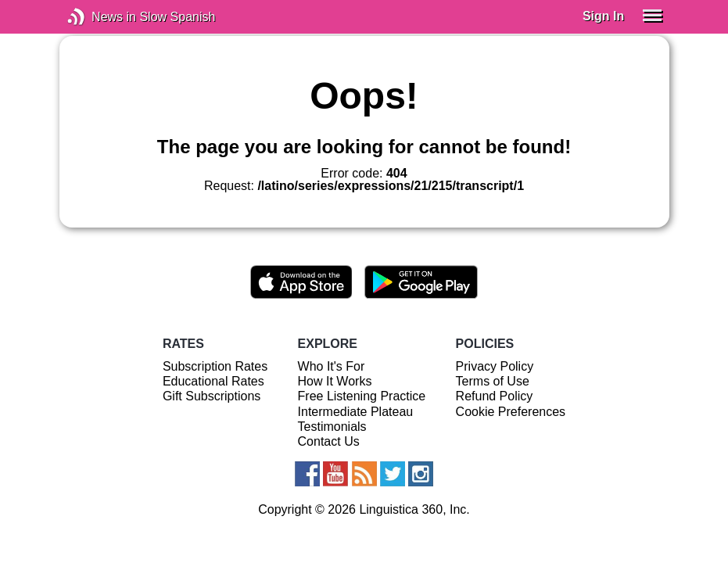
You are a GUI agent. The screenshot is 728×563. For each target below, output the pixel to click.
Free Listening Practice (362, 396)
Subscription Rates (215, 366)
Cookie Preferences (511, 412)
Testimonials (332, 427)
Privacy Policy (495, 366)
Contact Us (329, 441)
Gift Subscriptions (212, 396)
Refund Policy (495, 396)
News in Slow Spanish (100, 17)
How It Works (335, 381)
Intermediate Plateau (356, 412)
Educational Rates (213, 381)
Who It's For (332, 366)
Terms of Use (493, 381)
